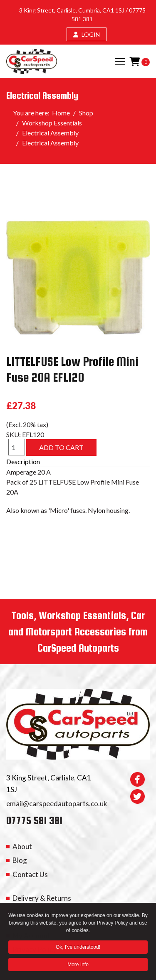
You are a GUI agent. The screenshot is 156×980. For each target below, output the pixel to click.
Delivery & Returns (42, 898)
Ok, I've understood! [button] (78, 949)
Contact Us (30, 874)
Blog (20, 860)
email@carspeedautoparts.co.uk (57, 804)
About (22, 846)
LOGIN (87, 34)
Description (23, 461)
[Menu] (120, 61)
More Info (78, 966)
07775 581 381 (34, 820)
